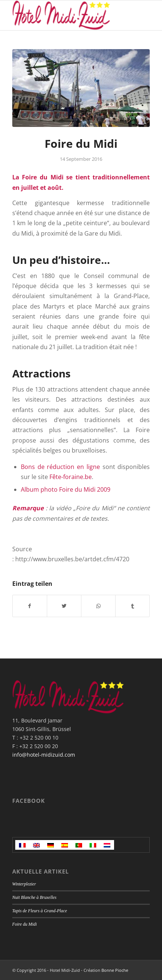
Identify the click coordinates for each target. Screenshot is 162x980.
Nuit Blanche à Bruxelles (34, 897)
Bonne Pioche (115, 970)
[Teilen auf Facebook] (30, 606)
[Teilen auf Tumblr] (132, 606)
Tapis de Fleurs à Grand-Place (40, 911)
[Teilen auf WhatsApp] (98, 606)
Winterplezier (24, 884)
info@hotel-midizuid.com (44, 755)
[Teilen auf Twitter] (64, 606)
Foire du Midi (25, 924)
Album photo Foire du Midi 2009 (66, 489)
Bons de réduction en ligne (60, 467)
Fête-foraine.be (71, 477)
